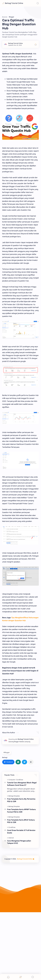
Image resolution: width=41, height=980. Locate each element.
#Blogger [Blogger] (7, 798)
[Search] (38, 3)
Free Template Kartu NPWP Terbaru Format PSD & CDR (21, 856)
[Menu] (21, 977)
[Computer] (12, 825)
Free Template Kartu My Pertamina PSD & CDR (21, 846)
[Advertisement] (20, 34)
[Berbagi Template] (14, 841)
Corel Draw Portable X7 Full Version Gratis (21, 877)
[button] (8, 807)
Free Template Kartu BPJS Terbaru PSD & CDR (21, 867)
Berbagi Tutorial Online (14, 3)
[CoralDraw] (20, 825)
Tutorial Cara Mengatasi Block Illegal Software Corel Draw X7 (22, 829)
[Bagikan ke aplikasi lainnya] (31, 807)
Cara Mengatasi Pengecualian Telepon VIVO (19, 887)
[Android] (11, 883)
